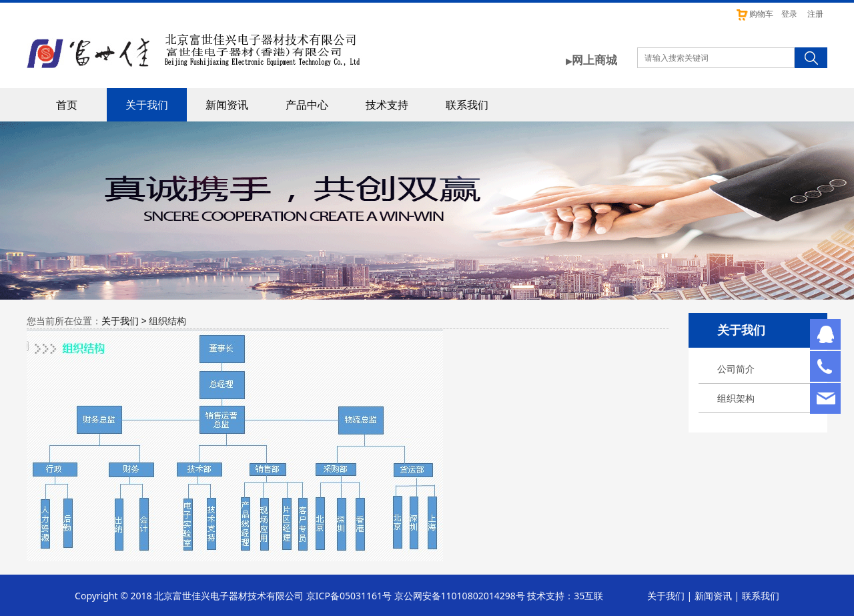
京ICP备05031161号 (349, 596)
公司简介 (736, 369)
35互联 (588, 596)
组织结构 (167, 321)
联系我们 (467, 105)
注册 (815, 14)
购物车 (754, 14)
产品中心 (307, 105)
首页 (67, 105)
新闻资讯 (227, 105)
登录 (789, 14)
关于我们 (147, 105)
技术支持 (387, 105)
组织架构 (736, 398)
